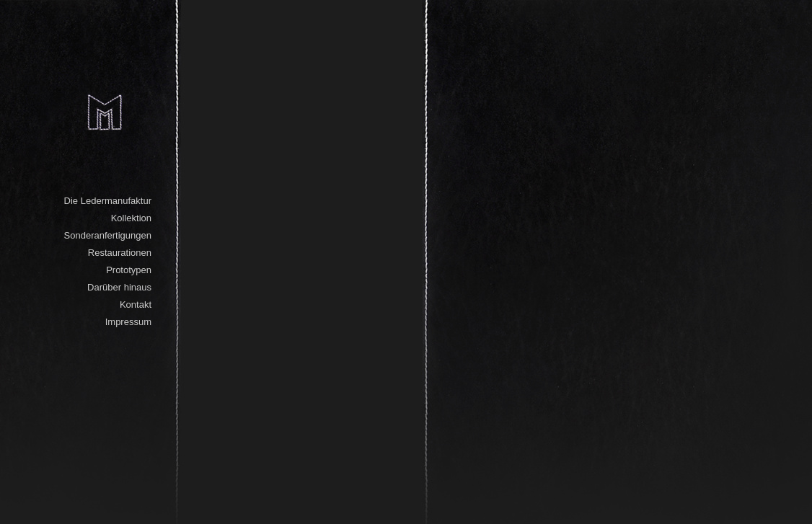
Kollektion (131, 218)
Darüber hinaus (119, 287)
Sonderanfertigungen (108, 235)
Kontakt (136, 305)
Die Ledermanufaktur (108, 201)
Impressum (128, 322)
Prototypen (129, 270)
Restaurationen (120, 253)
